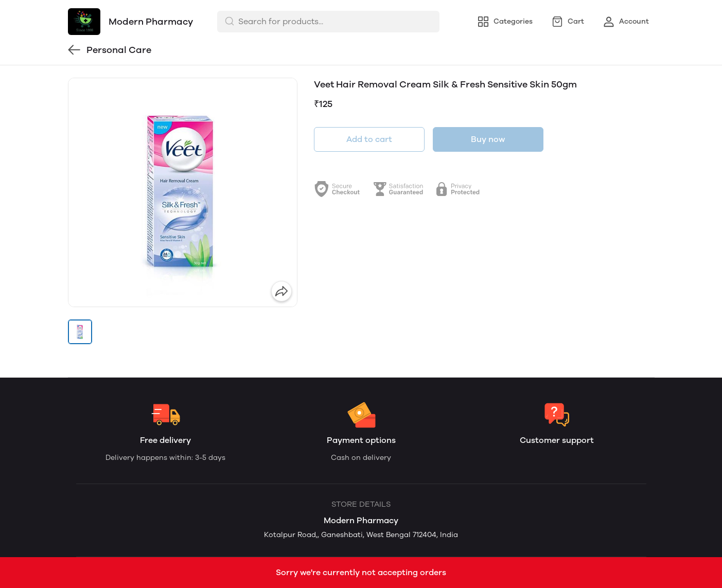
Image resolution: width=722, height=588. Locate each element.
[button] (80, 332)
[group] (183, 192)
